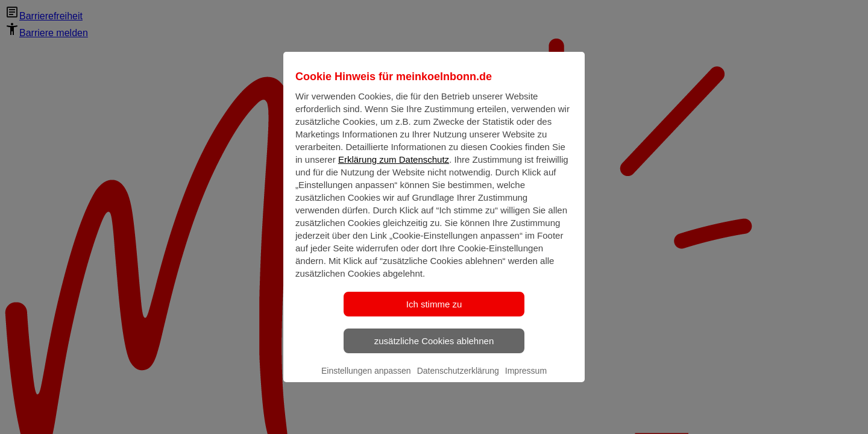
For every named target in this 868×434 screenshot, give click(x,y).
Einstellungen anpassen (366, 379)
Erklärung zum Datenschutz (394, 168)
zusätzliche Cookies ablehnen (434, 349)
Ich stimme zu (434, 313)
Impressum (526, 379)
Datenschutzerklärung (458, 379)
